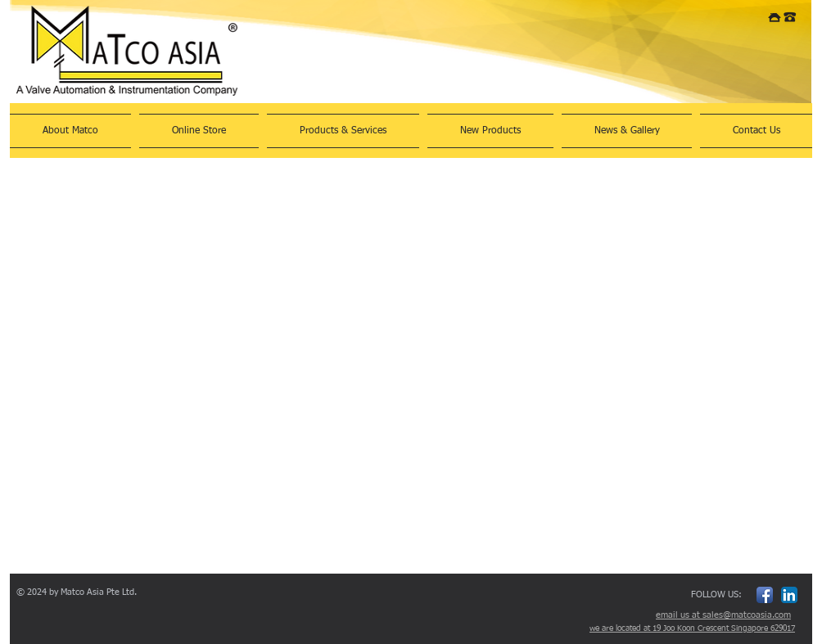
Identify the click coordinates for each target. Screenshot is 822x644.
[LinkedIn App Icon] (789, 595)
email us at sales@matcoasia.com (723, 615)
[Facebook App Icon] (765, 595)
